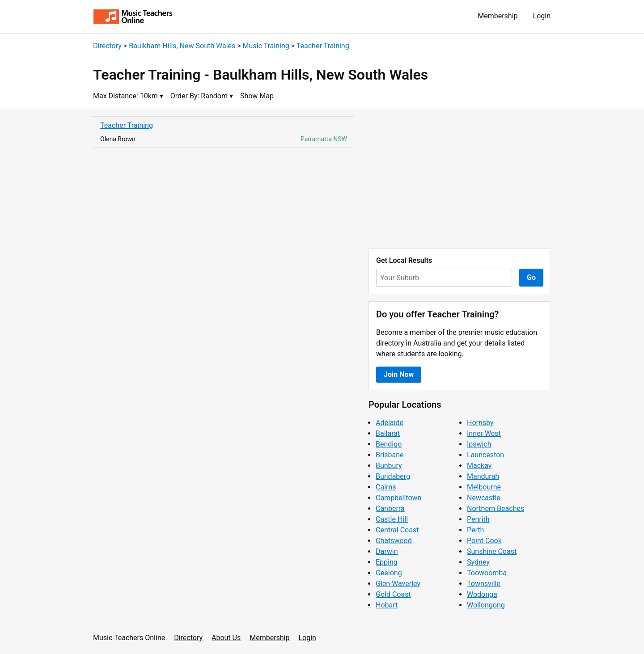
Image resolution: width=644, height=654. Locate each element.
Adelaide (390, 423)
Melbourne (484, 487)
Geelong (389, 573)
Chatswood (394, 541)
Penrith (478, 519)
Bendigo (389, 444)
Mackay (479, 466)
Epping (387, 562)
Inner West (484, 433)
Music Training (266, 46)
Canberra (390, 508)
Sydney (478, 562)
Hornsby (480, 423)
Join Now (399, 374)
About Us (226, 638)
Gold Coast (393, 594)
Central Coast (397, 530)
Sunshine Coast (492, 551)
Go (531, 277)
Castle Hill (392, 519)
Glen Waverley (398, 584)
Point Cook (484, 541)
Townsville (484, 584)
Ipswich (479, 444)
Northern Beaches (496, 508)
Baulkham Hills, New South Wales (182, 46)
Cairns (386, 487)
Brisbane (390, 455)
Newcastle (484, 498)
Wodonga (482, 594)
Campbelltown (398, 498)
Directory (107, 46)
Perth (475, 530)
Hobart (387, 605)
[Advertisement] (460, 179)
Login (542, 16)
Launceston (485, 455)
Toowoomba (487, 573)
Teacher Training (323, 46)
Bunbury (389, 466)
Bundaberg (393, 476)
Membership (498, 16)
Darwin (387, 551)
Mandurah (483, 476)
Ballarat (388, 433)
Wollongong (486, 605)
